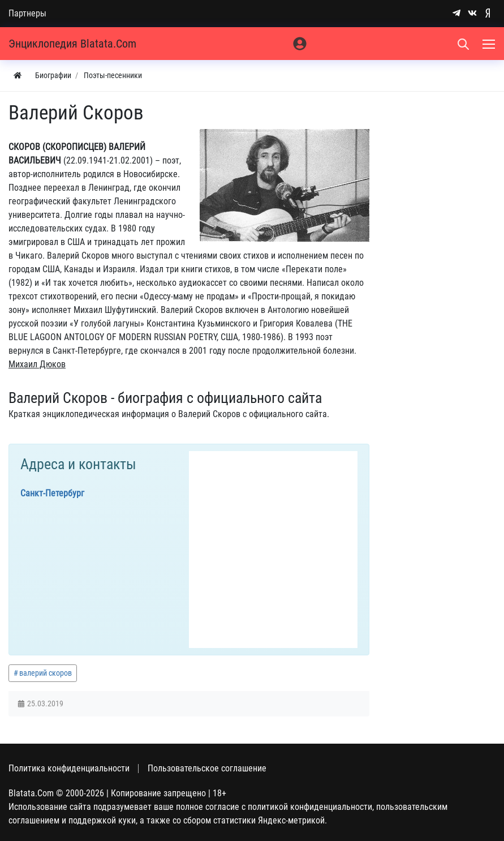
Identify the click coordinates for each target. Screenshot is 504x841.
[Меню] (490, 44)
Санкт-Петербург (52, 493)
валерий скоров (46, 673)
